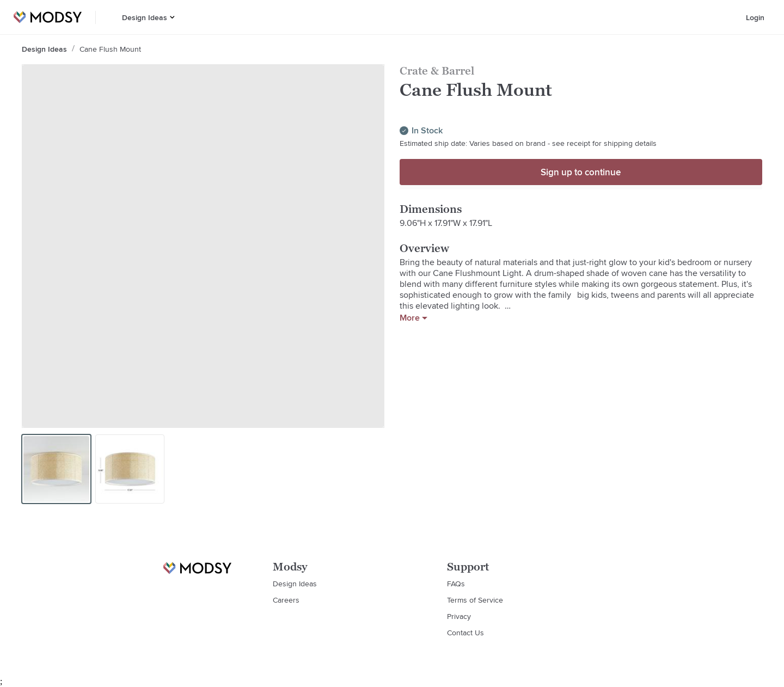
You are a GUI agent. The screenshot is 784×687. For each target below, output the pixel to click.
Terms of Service (475, 600)
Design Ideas (145, 17)
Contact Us (465, 633)
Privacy (459, 616)
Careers (286, 600)
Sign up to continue (581, 172)
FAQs (456, 584)
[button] (172, 17)
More (414, 318)
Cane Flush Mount (110, 49)
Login (755, 17)
